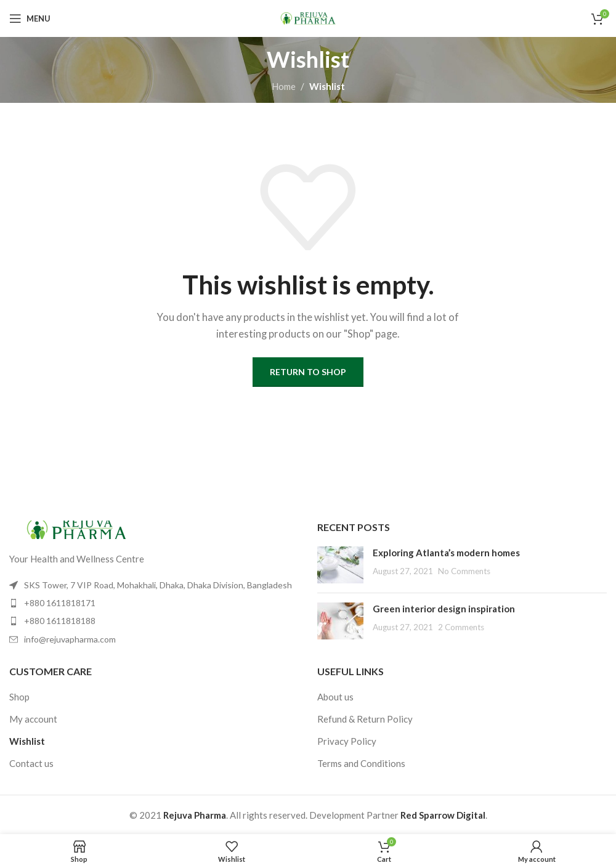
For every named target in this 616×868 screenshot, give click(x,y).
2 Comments (461, 627)
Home (284, 86)
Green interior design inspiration (444, 609)
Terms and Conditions (361, 763)
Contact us (31, 763)
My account (33, 719)
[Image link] (77, 528)
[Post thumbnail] (340, 565)
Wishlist (27, 741)
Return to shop (308, 372)
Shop (19, 697)
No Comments (464, 571)
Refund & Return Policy (365, 719)
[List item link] (154, 603)
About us (335, 697)
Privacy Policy (347, 741)
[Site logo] (308, 17)
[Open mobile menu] (30, 18)
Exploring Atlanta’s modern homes (446, 553)
